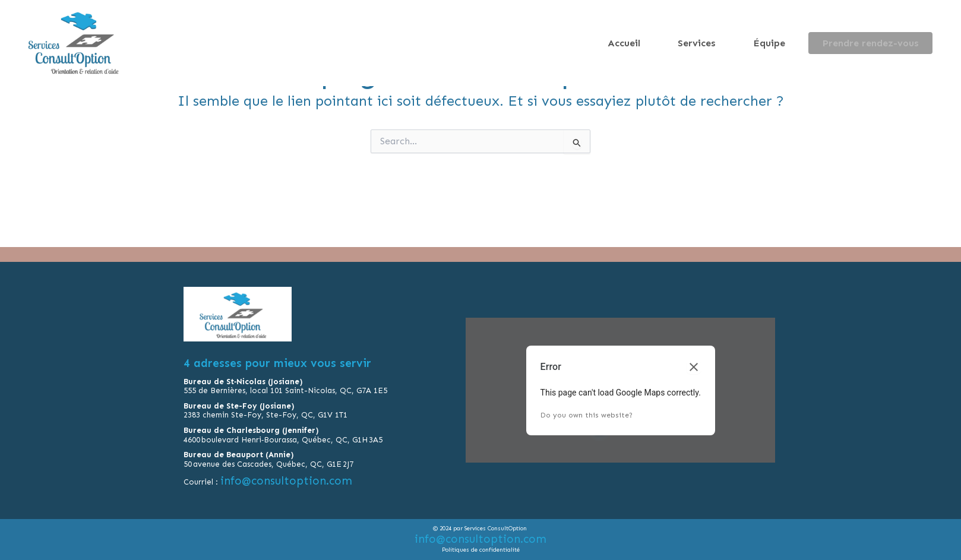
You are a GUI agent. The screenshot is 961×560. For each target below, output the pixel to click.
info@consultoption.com (287, 484)
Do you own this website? (587, 417)
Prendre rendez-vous (879, 43)
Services (739, 43)
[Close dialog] (694, 369)
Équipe (794, 43)
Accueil (683, 43)
